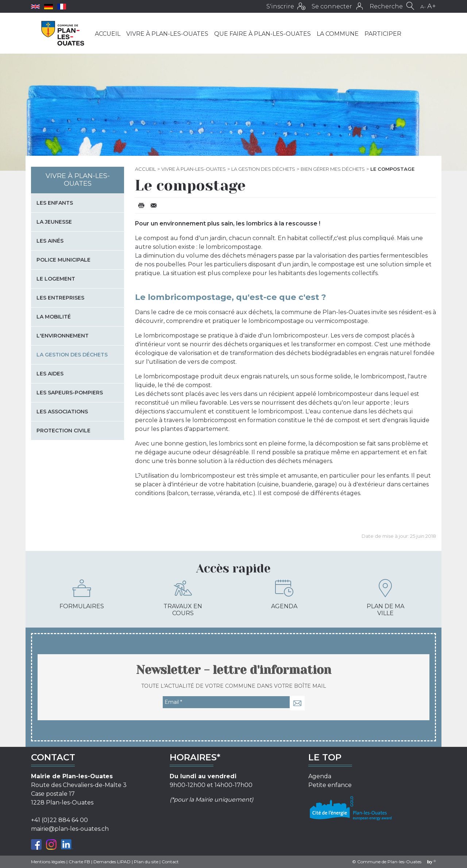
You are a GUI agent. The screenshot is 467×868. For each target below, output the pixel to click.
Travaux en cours (183, 598)
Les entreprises (60, 298)
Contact (170, 862)
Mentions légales (48, 862)
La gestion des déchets (263, 169)
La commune (338, 34)
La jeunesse (54, 222)
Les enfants (55, 203)
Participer (383, 34)
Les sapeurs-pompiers (70, 393)
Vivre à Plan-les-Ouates (167, 34)
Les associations (62, 412)
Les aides (50, 374)
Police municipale (63, 260)
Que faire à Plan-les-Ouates (263, 34)
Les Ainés (50, 241)
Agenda (284, 594)
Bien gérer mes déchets (333, 169)
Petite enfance (330, 785)
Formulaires (82, 594)
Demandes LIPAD (112, 862)
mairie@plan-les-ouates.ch (70, 829)
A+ (432, 6)
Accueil (108, 34)
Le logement (56, 279)
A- (423, 7)
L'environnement (63, 336)
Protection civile (63, 431)
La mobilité (54, 317)
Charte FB (79, 862)
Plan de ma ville (385, 598)
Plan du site (146, 862)
